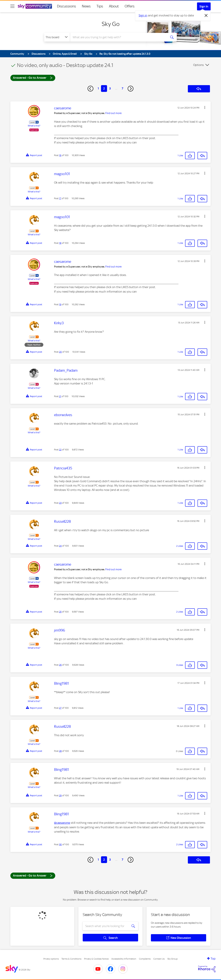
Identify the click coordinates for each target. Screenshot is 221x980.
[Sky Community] (35, 6)
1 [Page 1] (98, 88)
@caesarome (62, 823)
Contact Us (159, 959)
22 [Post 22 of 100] (60, 450)
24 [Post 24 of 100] (60, 546)
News (86, 6)
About (114, 6)
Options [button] (198, 65)
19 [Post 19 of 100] (60, 304)
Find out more (113, 113)
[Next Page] (131, 89)
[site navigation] (12, 6)
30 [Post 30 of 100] (60, 844)
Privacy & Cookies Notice (96, 959)
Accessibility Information (124, 959)
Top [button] (213, 959)
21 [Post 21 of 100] (60, 396)
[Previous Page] (90, 89)
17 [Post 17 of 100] (60, 198)
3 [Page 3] (110, 88)
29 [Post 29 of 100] (60, 795)
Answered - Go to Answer (33, 78)
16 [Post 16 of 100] (60, 155)
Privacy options (51, 959)
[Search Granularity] (57, 37)
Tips (100, 6)
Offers (130, 6)
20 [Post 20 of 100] (60, 352)
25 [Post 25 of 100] (60, 612)
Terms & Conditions (71, 959)
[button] (205, 107)
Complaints (145, 959)
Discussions (66, 6)
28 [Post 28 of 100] (60, 751)
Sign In (204, 6)
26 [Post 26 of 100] (60, 665)
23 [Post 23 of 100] (60, 503)
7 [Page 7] (122, 88)
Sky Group (172, 959)
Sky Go (111, 24)
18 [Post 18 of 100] (60, 243)
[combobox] (118, 37)
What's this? (34, 126)
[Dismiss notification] (206, 16)
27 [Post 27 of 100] (60, 708)
